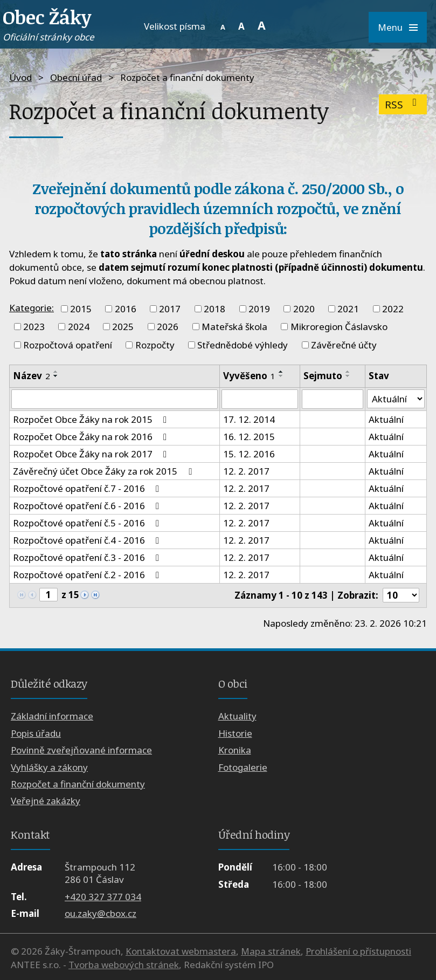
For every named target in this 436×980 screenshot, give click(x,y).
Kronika (235, 750)
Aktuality (237, 716)
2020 (304, 309)
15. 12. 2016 (249, 454)
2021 (348, 309)
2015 (81, 309)
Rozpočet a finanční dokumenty (78, 784)
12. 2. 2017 (246, 471)
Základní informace (52, 716)
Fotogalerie (243, 767)
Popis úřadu (36, 733)
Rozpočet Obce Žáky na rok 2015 (92, 419)
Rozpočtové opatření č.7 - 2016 (88, 488)
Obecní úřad (76, 77)
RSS (403, 104)
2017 (170, 309)
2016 (126, 309)
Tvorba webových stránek (124, 965)
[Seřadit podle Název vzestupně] (56, 372)
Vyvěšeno (249, 376)
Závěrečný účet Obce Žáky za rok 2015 (104, 471)
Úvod (20, 77)
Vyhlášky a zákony (49, 767)
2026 (168, 327)
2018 (214, 309)
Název (32, 376)
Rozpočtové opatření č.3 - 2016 (88, 557)
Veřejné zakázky (46, 801)
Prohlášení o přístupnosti (358, 951)
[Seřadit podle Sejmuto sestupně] (348, 376)
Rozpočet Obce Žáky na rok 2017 (92, 454)
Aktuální (386, 419)
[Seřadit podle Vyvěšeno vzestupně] (281, 372)
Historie (235, 733)
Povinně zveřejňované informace (81, 750)
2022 (393, 309)
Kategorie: (32, 308)
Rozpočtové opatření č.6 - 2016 (88, 506)
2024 (79, 327)
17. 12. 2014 (249, 419)
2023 (34, 327)
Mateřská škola (234, 327)
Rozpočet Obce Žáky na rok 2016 (92, 437)
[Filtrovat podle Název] (115, 399)
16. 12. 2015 (249, 437)
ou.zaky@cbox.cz (101, 913)
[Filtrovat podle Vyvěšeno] (260, 399)
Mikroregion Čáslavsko (339, 327)
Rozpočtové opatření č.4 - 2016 (88, 540)
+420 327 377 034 (103, 897)
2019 (259, 309)
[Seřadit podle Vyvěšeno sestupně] (281, 376)
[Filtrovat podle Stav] (396, 399)
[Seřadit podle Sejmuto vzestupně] (348, 372)
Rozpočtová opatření (68, 345)
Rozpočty (155, 345)
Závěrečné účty (344, 345)
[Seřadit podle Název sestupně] (56, 376)
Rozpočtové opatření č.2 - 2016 (88, 575)
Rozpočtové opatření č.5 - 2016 (88, 523)
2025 (123, 327)
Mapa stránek (271, 951)
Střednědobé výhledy (243, 345)
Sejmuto (323, 376)
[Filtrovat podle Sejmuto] (333, 399)
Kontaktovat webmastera (181, 951)
